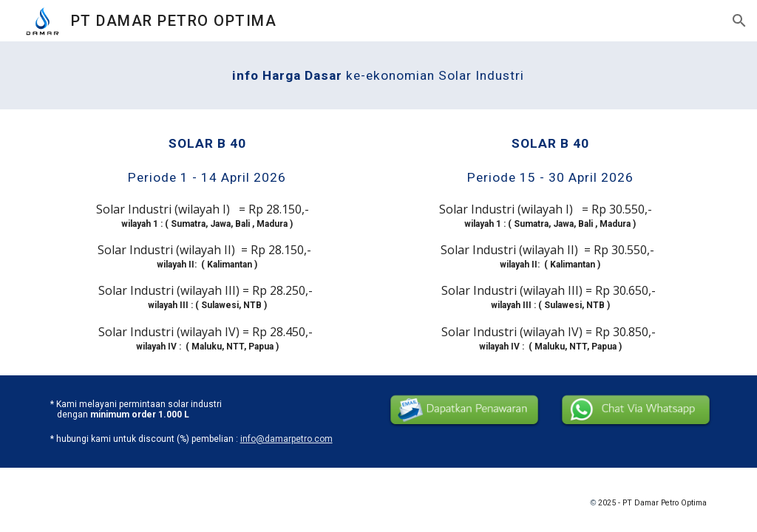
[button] (739, 21)
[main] (378, 75)
